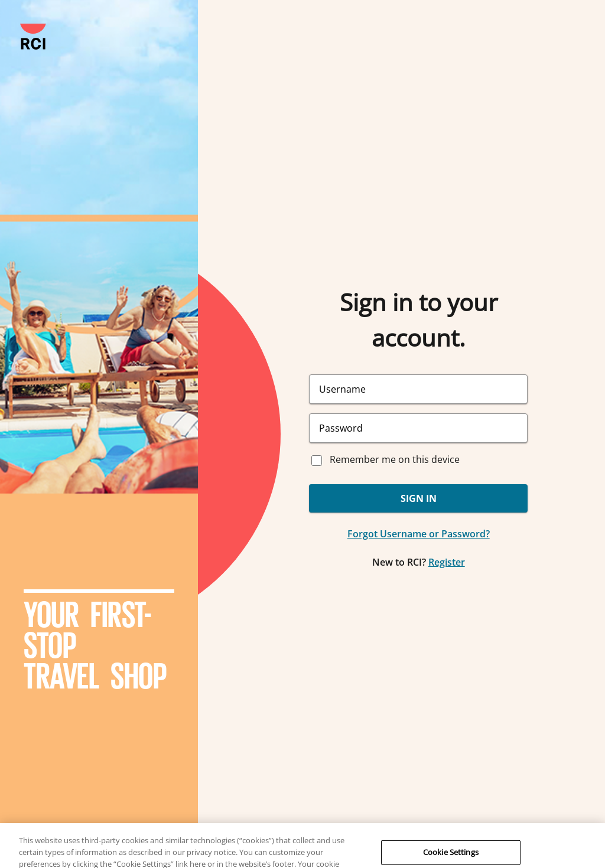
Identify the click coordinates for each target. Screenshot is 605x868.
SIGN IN (419, 498)
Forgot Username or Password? (419, 534)
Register (447, 562)
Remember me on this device (395, 459)
